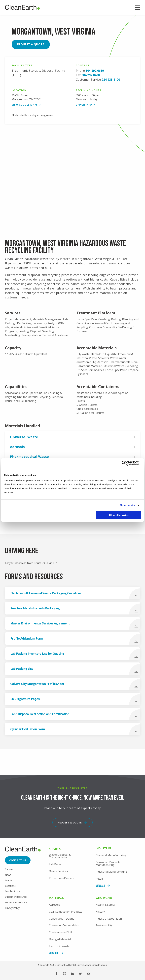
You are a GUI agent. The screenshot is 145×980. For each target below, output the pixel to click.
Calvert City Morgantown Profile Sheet (37, 684)
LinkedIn (72, 974)
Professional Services (62, 878)
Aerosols (54, 905)
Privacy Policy (12, 908)
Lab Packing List (22, 669)
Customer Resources (16, 897)
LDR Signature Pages (25, 699)
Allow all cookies (119, 515)
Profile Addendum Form (27, 638)
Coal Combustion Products (66, 912)
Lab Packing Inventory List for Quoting (37, 653)
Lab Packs (55, 864)
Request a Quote (31, 44)
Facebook (57, 974)
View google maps (25, 105)
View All (101, 886)
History (100, 912)
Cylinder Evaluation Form (28, 729)
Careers (9, 869)
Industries (103, 849)
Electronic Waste (59, 946)
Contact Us (18, 860)
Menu (138, 8)
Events (9, 880)
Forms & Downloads (16, 902)
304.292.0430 (91, 75)
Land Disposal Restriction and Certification (40, 714)
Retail (99, 879)
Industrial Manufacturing (111, 872)
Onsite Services (58, 871)
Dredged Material (60, 939)
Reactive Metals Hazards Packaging (35, 608)
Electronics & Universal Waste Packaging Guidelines (46, 593)
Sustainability (104, 925)
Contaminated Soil (60, 932)
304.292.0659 (95, 71)
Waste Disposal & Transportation (60, 856)
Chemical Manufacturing (111, 855)
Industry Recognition (109, 919)
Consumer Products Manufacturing (108, 863)
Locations (10, 886)
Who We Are (104, 898)
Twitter (80, 974)
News (8, 875)
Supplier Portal (13, 891)
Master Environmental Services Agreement (40, 623)
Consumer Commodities (64, 925)
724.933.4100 (111, 80)
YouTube (88, 974)
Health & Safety (105, 905)
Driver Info (84, 105)
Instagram (65, 974)
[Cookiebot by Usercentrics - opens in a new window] (127, 463)
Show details (127, 505)
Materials (56, 898)
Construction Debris (62, 919)
